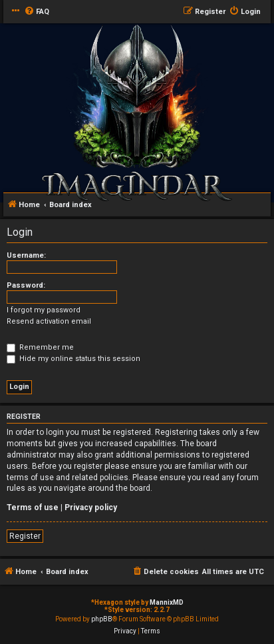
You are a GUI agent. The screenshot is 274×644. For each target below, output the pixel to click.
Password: (26, 285)
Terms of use (33, 507)
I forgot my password (44, 310)
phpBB (102, 619)
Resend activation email (49, 321)
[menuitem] (37, 12)
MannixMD (167, 602)
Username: (26, 255)
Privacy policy (91, 507)
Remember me (40, 347)
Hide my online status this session (73, 359)
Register (25, 536)
